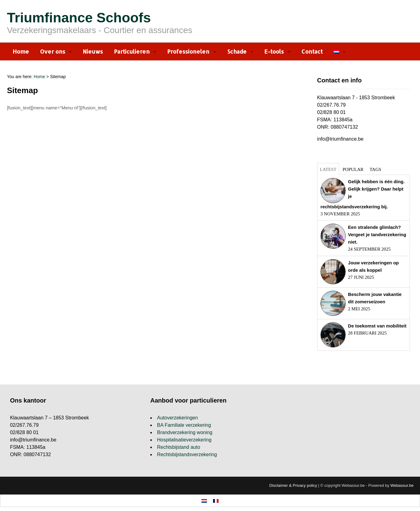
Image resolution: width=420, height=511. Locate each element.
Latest (328, 169)
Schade (237, 51)
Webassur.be (402, 485)
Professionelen (188, 51)
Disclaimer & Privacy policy (293, 485)
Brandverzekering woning (185, 432)
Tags (375, 169)
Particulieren (132, 51)
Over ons (53, 51)
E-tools (274, 51)
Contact (312, 51)
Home (21, 51)
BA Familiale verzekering (184, 425)
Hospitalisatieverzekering (184, 440)
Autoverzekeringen (177, 418)
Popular (353, 169)
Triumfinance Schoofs (79, 18)
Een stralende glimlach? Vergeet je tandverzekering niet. (377, 235)
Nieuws (93, 51)
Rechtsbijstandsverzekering (187, 454)
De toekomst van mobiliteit (377, 326)
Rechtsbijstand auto (179, 447)
